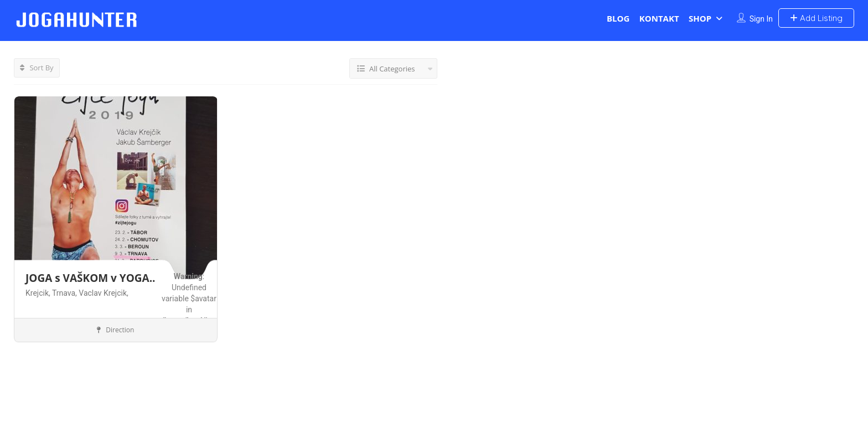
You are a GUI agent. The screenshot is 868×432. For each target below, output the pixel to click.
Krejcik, (39, 293)
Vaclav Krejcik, (103, 293)
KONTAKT (659, 18)
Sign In (761, 19)
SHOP (700, 18)
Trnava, (65, 293)
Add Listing (816, 18)
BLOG (618, 18)
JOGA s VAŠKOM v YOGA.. (91, 278)
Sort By (37, 68)
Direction (115, 330)
